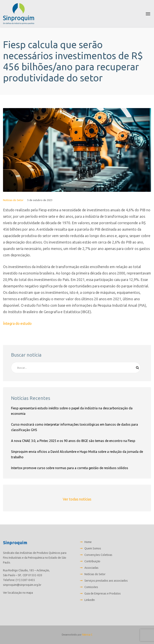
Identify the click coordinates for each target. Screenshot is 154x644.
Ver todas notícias (77, 499)
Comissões (91, 587)
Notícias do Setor (13, 200)
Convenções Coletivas (98, 555)
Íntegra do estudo (17, 323)
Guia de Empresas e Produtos (103, 593)
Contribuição (92, 561)
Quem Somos (93, 548)
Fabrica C (87, 635)
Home (88, 542)
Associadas (91, 568)
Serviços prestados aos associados (106, 581)
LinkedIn (90, 600)
